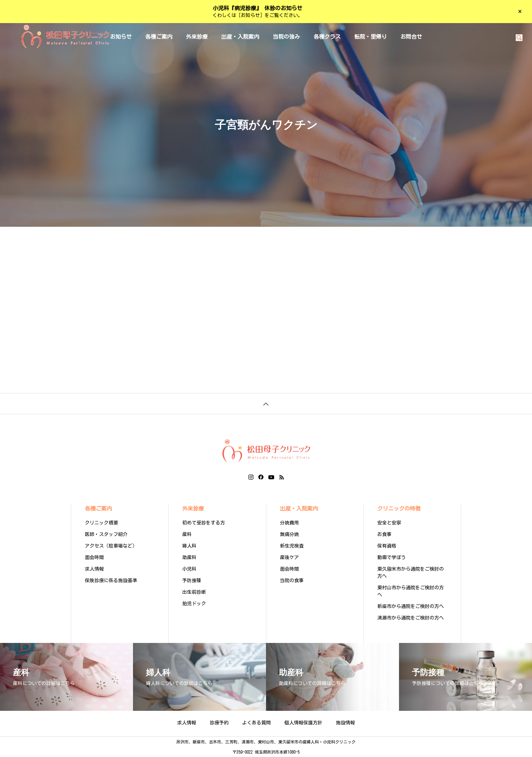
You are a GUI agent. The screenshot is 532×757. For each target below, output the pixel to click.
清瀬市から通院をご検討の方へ (411, 618)
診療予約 (219, 723)
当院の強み (286, 37)
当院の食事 (292, 580)
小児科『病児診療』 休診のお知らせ (258, 8)
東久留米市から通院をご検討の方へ (411, 573)
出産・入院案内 (240, 37)
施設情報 (345, 723)
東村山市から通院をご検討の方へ (411, 591)
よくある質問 (256, 723)
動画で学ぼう (392, 557)
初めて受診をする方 (204, 523)
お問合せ (411, 37)
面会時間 (94, 557)
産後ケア (289, 557)
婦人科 (189, 546)
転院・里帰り (370, 37)
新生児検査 (292, 546)
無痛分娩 (289, 534)
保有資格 (387, 546)
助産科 (189, 557)
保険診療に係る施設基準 (111, 580)
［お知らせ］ (250, 15)
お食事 (384, 534)
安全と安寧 (389, 523)
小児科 (189, 569)
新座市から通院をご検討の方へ (411, 606)
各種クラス (327, 37)
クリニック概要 (101, 523)
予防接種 (192, 580)
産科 (187, 534)
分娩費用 (289, 523)
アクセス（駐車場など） (111, 546)
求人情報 (94, 569)
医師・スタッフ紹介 (106, 534)
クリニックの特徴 (399, 509)
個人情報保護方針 (303, 723)
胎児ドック (194, 604)
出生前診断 (194, 592)
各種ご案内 (159, 37)
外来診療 (197, 37)
